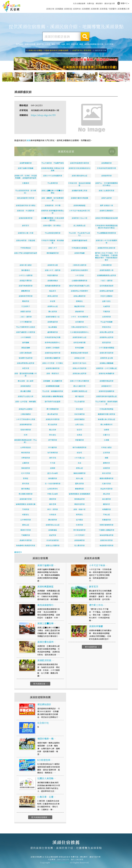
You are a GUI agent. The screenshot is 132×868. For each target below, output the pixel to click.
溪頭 (28, 140)
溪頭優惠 (86, 9)
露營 (81, 44)
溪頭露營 (59, 9)
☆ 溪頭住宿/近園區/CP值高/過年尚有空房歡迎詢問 (47, 50)
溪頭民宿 (40, 44)
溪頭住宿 (50, 9)
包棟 (63, 44)
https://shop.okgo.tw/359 (43, 115)
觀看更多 (18, 552)
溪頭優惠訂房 (123, 9)
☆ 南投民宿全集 (99, 50)
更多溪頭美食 (92, 647)
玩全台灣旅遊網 (79, 3)
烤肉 (68, 44)
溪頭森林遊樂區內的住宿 (94, 44)
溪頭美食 (77, 9)
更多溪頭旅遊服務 (41, 817)
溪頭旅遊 (68, 9)
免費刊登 (90, 3)
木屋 (58, 44)
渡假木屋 (75, 44)
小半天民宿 (109, 44)
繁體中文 (123, 3)
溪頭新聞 (95, 9)
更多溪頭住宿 (41, 684)
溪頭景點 (104, 9)
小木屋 (48, 44)
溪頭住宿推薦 (11, 6)
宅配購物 (112, 9)
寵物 (53, 44)
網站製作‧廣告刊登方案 (105, 3)
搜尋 (85, 37)
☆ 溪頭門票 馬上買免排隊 (81, 50)
